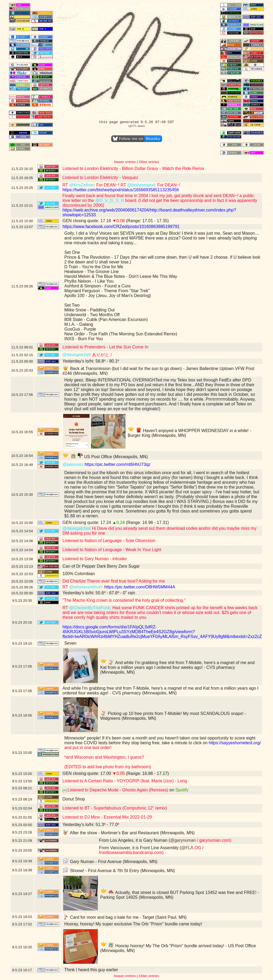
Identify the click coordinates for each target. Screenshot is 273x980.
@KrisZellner (81, 185)
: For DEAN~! (168, 185)
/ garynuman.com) (213, 840)
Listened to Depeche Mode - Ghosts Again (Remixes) (118, 790)
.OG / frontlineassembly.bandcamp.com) (151, 850)
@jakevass (73, 464)
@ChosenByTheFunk (89, 608)
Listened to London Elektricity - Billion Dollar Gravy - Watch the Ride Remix (133, 168)
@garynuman (183, 840)
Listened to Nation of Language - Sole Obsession (109, 541)
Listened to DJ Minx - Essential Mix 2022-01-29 (107, 817)
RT (66, 185)
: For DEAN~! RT (111, 185)
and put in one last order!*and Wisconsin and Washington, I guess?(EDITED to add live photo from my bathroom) (108, 757)
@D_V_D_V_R (110, 200)
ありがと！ (102, 355)
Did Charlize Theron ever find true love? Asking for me (114, 581)
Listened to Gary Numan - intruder (95, 559)
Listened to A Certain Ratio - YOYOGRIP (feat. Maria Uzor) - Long (125, 781)
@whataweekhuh (85, 587)
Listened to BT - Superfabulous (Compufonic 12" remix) (115, 808)
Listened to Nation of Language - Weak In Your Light (112, 550)
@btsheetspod (141, 185)
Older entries (149, 162)
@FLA (187, 848)
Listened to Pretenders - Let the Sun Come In (105, 347)
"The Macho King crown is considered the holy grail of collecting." (124, 600)
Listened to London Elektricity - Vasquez (100, 178)
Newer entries (125, 162)
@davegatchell (77, 355)
